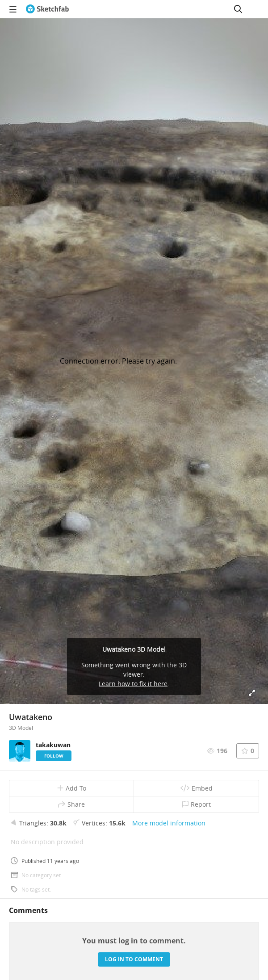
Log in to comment (134, 959)
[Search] (238, 9)
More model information (169, 823)
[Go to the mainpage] (47, 9)
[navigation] (13, 9)
